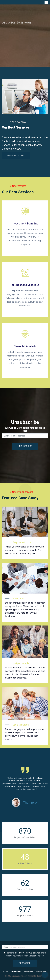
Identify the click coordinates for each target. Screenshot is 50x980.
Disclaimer (36, 953)
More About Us (16, 156)
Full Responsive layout (25, 285)
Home (6, 972)
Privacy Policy (24, 953)
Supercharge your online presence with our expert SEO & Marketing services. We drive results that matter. (24, 734)
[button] (46, 2)
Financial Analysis (25, 346)
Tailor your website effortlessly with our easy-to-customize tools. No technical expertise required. (25, 550)
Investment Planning (25, 223)
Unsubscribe (16, 972)
